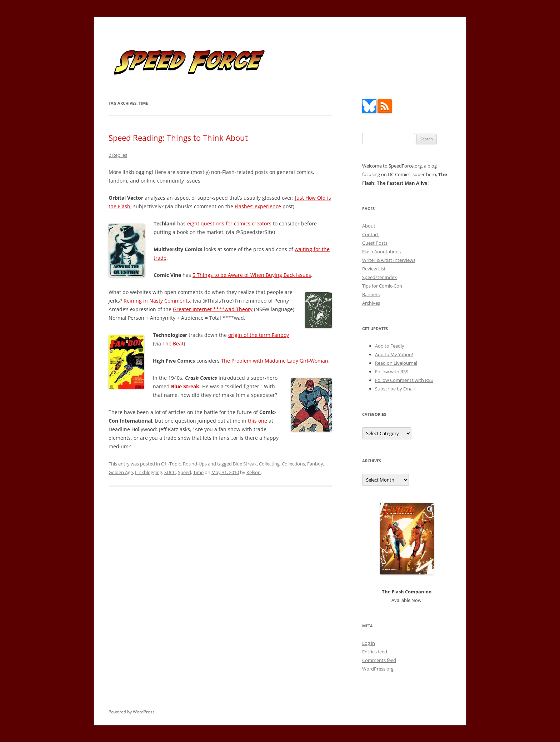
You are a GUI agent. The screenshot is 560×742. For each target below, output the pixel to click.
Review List (374, 269)
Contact (371, 234)
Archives (371, 303)
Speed (184, 472)
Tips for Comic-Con (382, 286)
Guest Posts (375, 243)
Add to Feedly (390, 346)
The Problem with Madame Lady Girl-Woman (275, 361)
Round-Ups (195, 464)
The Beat (173, 343)
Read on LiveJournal (396, 363)
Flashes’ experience (258, 206)
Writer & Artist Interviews (389, 260)
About (369, 226)
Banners (371, 294)
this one (257, 421)
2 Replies (118, 155)
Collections (293, 464)
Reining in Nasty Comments (157, 301)
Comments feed (379, 660)
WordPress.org (378, 669)
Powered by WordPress (132, 712)
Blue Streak (245, 464)
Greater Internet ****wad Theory (213, 309)
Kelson (254, 472)
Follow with (392, 372)
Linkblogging (149, 472)
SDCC (170, 472)
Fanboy (315, 464)
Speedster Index (379, 277)
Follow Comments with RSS (404, 380)
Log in (369, 643)
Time (198, 472)
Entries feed (375, 652)
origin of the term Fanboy (259, 335)
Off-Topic (171, 464)
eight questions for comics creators (229, 223)
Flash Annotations (381, 252)
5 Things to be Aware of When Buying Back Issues (252, 275)
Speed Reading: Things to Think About (178, 138)
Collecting (269, 464)
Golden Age (121, 472)
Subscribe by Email (395, 389)
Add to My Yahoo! (394, 354)
